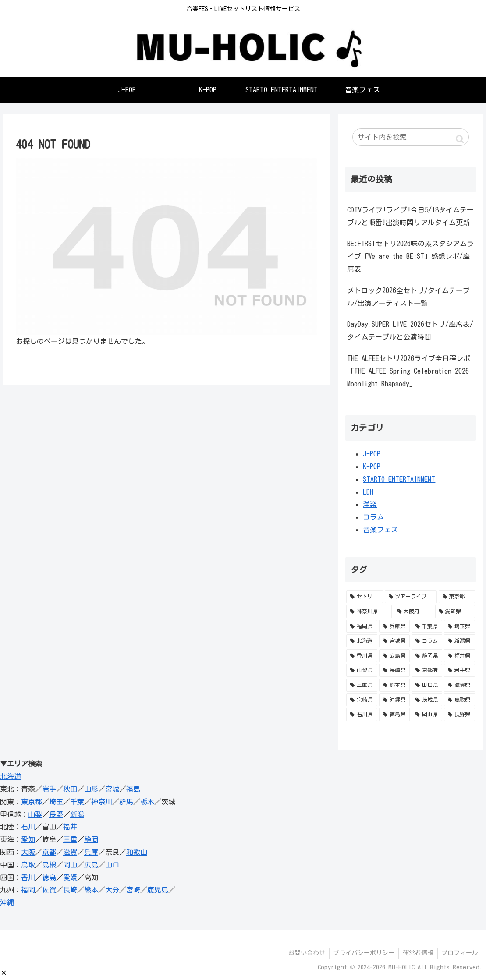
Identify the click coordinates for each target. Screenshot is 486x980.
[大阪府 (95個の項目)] (413, 612)
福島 (133, 789)
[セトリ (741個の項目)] (364, 597)
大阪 (28, 852)
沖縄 (7, 902)
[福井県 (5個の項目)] (459, 656)
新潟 (77, 814)
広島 (91, 865)
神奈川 (102, 802)
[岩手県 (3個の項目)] (459, 670)
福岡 (28, 890)
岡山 (70, 865)
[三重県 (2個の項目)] (362, 685)
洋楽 (370, 504)
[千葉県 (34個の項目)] (427, 626)
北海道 (11, 776)
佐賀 (49, 890)
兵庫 (91, 852)
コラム (373, 517)
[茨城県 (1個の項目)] (427, 700)
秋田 (70, 789)
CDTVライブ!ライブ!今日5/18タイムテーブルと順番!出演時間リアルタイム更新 (410, 216)
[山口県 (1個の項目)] (427, 685)
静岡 (91, 839)
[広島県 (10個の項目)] (394, 656)
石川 (28, 827)
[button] (4, 973)
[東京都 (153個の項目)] (457, 597)
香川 (28, 877)
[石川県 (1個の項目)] (362, 715)
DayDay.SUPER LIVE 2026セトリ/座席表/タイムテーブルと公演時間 (410, 331)
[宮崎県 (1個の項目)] (362, 700)
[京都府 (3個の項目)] (427, 670)
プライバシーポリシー (361, 953)
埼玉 (56, 802)
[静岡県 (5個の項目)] (427, 656)
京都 (49, 852)
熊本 (91, 890)
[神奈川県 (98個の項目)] (369, 612)
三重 (70, 839)
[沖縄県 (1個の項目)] (394, 700)
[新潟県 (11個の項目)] (459, 641)
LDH (368, 492)
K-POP (372, 467)
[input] (410, 137)
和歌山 (137, 852)
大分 (112, 890)
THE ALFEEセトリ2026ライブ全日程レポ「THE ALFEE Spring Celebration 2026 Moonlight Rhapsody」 (409, 371)
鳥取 (28, 865)
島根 (49, 865)
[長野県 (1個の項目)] (459, 715)
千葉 (77, 802)
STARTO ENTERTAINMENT (399, 479)
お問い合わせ (303, 953)
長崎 (70, 890)
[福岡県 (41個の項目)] (362, 626)
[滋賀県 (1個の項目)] (459, 685)
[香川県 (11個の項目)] (362, 656)
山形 (91, 789)
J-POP (372, 454)
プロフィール (459, 953)
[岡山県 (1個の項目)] (427, 715)
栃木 (147, 802)
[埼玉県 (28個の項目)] (459, 626)
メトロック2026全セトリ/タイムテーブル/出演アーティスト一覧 (408, 297)
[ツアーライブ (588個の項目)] (411, 597)
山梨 (35, 814)
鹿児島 (158, 890)
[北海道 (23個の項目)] (362, 641)
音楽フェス (380, 530)
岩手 (49, 789)
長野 (56, 814)
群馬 (126, 802)
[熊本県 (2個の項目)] (394, 685)
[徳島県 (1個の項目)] (394, 715)
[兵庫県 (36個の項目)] (394, 626)
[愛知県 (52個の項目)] (455, 612)
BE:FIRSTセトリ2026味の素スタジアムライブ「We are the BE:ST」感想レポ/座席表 (410, 256)
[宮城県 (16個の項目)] (394, 641)
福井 (70, 827)
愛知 (28, 839)
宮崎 (133, 890)
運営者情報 (416, 953)
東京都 (32, 802)
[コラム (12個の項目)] (427, 641)
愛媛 (70, 877)
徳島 (49, 877)
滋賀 (70, 852)
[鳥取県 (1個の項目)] (459, 700)
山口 (112, 865)
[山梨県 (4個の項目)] (362, 670)
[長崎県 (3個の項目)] (394, 670)
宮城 (112, 789)
